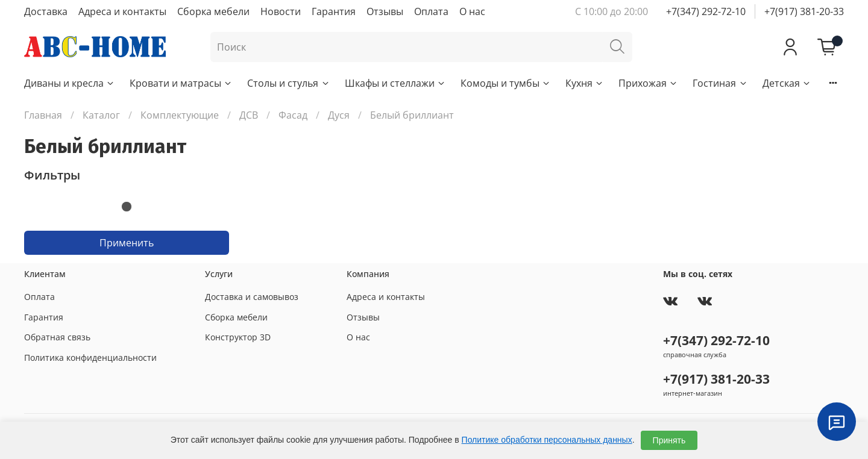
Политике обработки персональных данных (547, 440)
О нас (472, 11)
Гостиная (720, 83)
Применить (127, 243)
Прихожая (648, 83)
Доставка (46, 11)
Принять (669, 440)
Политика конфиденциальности (90, 358)
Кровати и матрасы (181, 83)
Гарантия (334, 11)
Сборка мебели (213, 11)
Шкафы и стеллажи (395, 83)
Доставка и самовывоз (252, 297)
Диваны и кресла (70, 83)
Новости (281, 11)
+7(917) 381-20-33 (804, 11)
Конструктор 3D (238, 337)
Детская (787, 83)
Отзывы (385, 11)
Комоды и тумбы (506, 83)
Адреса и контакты (122, 11)
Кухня (585, 83)
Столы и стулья (288, 83)
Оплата (431, 11)
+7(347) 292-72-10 (706, 11)
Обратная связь (57, 337)
